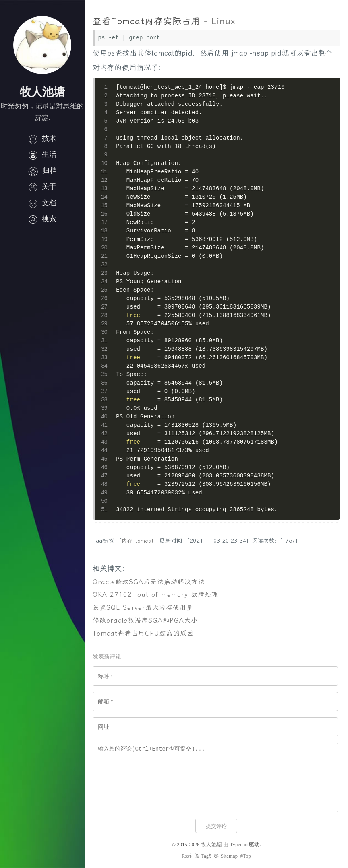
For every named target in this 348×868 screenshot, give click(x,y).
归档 (42, 171)
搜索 (42, 219)
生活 (42, 154)
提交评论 (216, 826)
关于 (42, 187)
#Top (246, 856)
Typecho (239, 845)
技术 (42, 138)
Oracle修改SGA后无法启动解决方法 (149, 582)
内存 (127, 541)
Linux (224, 21)
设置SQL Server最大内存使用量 (143, 608)
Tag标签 (210, 856)
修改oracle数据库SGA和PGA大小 (145, 620)
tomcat (144, 541)
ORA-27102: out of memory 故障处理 (155, 595)
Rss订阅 (191, 856)
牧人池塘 (211, 845)
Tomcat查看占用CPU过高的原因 (143, 633)
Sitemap (229, 856)
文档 (42, 203)
